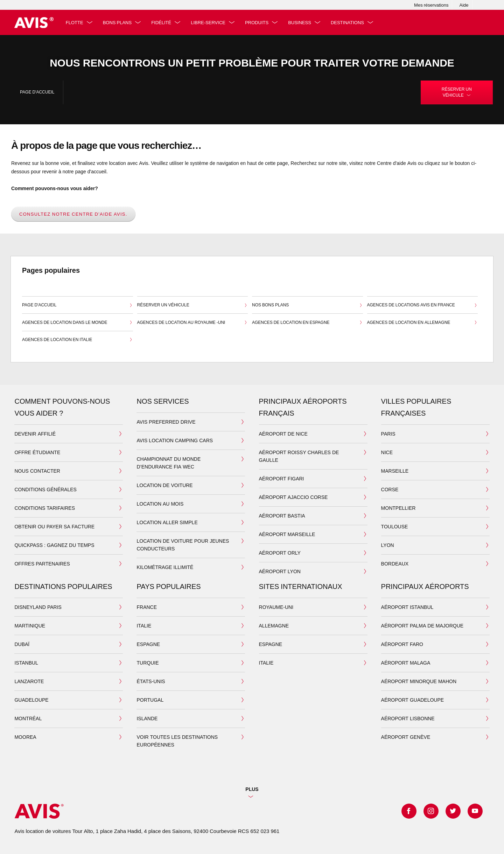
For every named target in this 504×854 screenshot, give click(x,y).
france (147, 607)
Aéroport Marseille (287, 534)
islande (147, 718)
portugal (150, 700)
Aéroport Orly (280, 553)
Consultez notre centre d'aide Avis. (73, 214)
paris (388, 434)
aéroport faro (402, 644)
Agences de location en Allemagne (423, 323)
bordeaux (395, 564)
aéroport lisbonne (408, 718)
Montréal (28, 718)
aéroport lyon (280, 571)
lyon (388, 545)
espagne (148, 644)
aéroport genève (406, 737)
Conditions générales (45, 489)
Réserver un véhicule (193, 306)
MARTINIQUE (30, 626)
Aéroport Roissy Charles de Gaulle (299, 456)
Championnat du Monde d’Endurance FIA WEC (169, 463)
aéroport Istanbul (407, 607)
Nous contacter (37, 471)
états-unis (151, 681)
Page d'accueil (37, 92)
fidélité (163, 22)
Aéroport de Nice (283, 434)
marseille (395, 471)
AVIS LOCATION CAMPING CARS (175, 440)
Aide (464, 5)
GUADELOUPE (31, 700)
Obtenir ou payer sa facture (54, 526)
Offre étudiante (37, 452)
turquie (148, 663)
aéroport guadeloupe (413, 700)
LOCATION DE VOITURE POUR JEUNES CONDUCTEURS (183, 545)
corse (390, 489)
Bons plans (119, 22)
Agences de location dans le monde (78, 323)
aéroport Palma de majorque (422, 626)
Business (301, 22)
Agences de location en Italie (78, 340)
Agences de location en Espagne (307, 323)
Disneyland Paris (38, 607)
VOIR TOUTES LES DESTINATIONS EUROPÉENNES (177, 741)
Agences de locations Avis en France (423, 306)
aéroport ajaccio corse (293, 497)
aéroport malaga (406, 663)
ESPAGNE (271, 644)
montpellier (398, 508)
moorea (25, 737)
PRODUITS (258, 22)
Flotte (76, 22)
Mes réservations (431, 5)
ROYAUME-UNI (276, 607)
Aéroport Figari (282, 478)
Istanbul (26, 663)
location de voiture (164, 485)
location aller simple (167, 522)
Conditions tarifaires (45, 508)
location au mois (160, 504)
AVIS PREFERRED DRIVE (166, 422)
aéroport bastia (282, 516)
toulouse (395, 526)
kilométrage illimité (165, 567)
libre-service (210, 22)
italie (144, 626)
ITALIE (266, 663)
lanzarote (29, 681)
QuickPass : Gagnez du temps (54, 545)
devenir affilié (35, 434)
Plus (252, 789)
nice (387, 452)
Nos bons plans (307, 306)
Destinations (349, 22)
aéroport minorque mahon (419, 681)
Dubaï (22, 644)
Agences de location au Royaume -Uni (193, 323)
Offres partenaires (42, 564)
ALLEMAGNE (274, 626)
